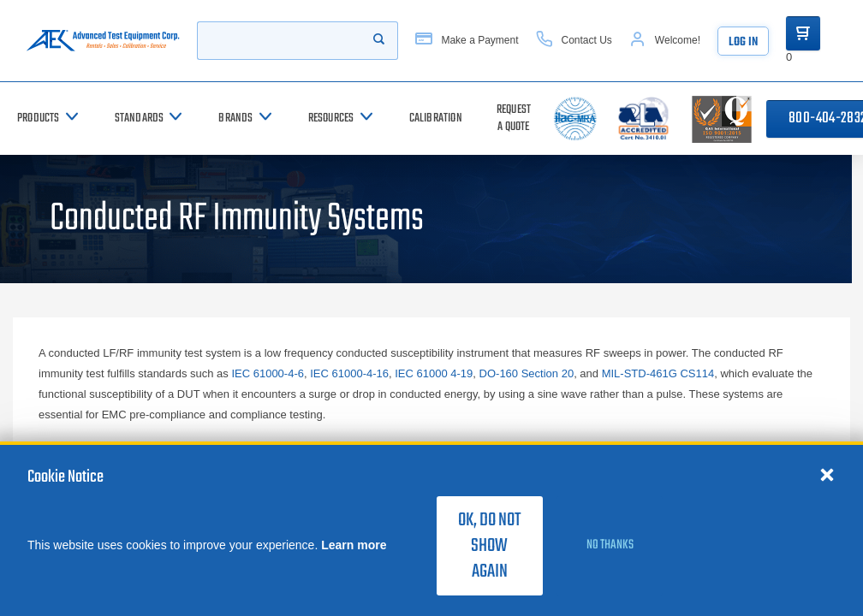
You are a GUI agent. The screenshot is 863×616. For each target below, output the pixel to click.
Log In (743, 42)
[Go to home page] (103, 41)
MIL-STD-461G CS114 (658, 373)
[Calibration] (436, 118)
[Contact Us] (574, 41)
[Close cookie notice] (827, 474)
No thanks (610, 545)
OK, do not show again (489, 546)
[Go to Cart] (803, 33)
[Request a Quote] (514, 118)
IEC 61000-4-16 (349, 373)
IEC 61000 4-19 (434, 373)
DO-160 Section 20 (527, 373)
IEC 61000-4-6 (268, 373)
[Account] (665, 41)
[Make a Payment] (467, 41)
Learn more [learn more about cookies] (354, 545)
